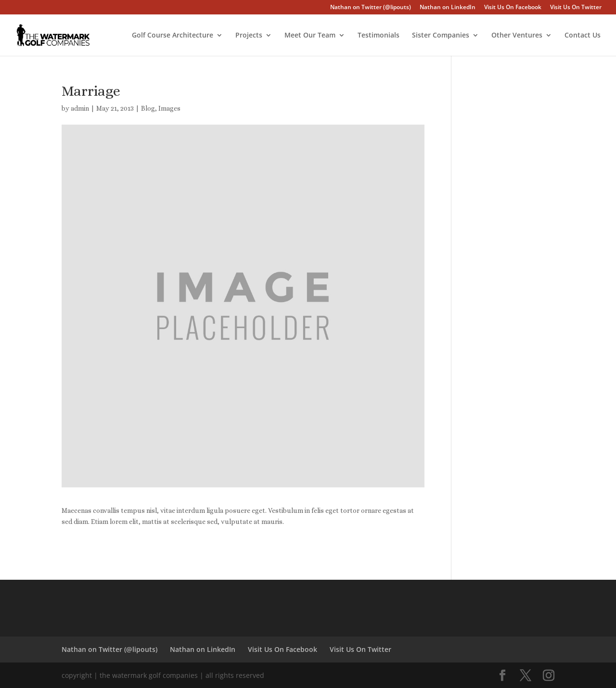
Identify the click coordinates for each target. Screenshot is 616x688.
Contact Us (583, 36)
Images (169, 108)
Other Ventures (517, 36)
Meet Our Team (310, 36)
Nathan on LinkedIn (448, 8)
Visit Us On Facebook (513, 8)
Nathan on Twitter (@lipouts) (371, 8)
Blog (148, 108)
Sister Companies (441, 36)
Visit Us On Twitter (576, 8)
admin (80, 108)
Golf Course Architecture (173, 36)
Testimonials (379, 36)
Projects (249, 36)
